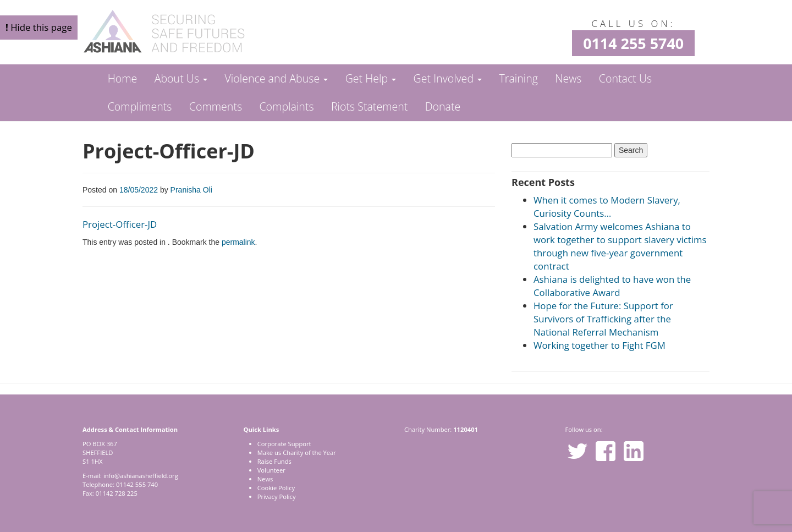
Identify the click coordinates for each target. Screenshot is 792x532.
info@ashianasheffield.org (141, 476)
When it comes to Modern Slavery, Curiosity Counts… (607, 207)
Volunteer (271, 470)
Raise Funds (274, 461)
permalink (238, 242)
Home (123, 78)
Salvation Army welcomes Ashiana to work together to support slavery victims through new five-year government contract (620, 246)
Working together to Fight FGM (599, 345)
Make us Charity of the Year (297, 453)
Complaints (286, 106)
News (568, 78)
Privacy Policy (277, 497)
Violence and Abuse (276, 78)
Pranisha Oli (191, 190)
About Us (181, 78)
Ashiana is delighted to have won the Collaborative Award (612, 286)
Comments (216, 106)
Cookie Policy (276, 488)
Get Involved (448, 78)
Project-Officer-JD (120, 224)
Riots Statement (369, 106)
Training (518, 78)
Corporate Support (284, 444)
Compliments (140, 106)
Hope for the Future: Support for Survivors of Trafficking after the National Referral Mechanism (603, 319)
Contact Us (625, 78)
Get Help (371, 78)
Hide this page (39, 27)
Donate (443, 106)
